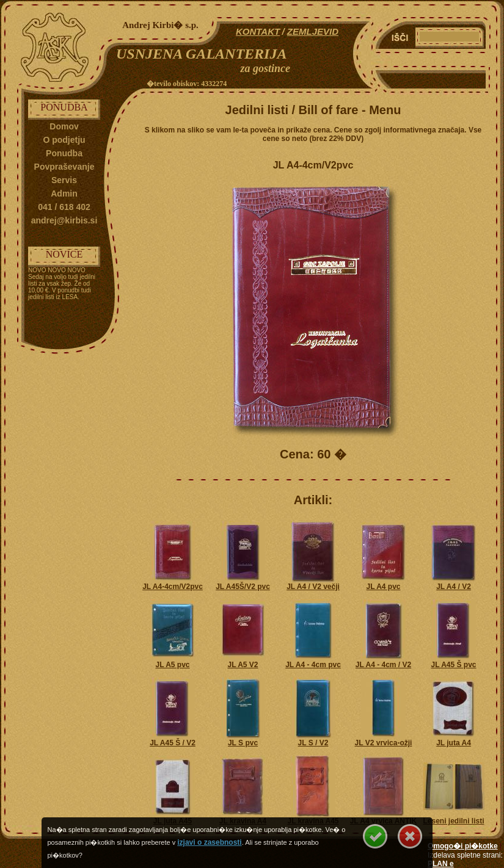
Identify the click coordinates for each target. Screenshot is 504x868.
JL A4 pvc (383, 587)
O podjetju (64, 140)
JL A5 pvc (172, 665)
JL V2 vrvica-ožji (384, 743)
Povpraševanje (64, 167)
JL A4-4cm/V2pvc (173, 587)
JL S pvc (243, 743)
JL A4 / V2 (454, 587)
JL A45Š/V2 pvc (243, 587)
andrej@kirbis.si (64, 220)
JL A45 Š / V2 (173, 743)
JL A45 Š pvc (453, 665)
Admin (64, 193)
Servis (64, 180)
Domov (64, 126)
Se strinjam (375, 836)
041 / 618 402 (64, 207)
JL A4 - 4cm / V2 (383, 665)
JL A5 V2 (243, 665)
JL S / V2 (313, 743)
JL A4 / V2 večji (313, 587)
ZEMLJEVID (313, 31)
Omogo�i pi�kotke (463, 846)
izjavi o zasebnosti (209, 842)
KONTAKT (258, 31)
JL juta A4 (454, 743)
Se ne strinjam (410, 836)
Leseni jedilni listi (453, 821)
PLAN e (441, 864)
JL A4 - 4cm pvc (313, 665)
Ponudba (64, 153)
